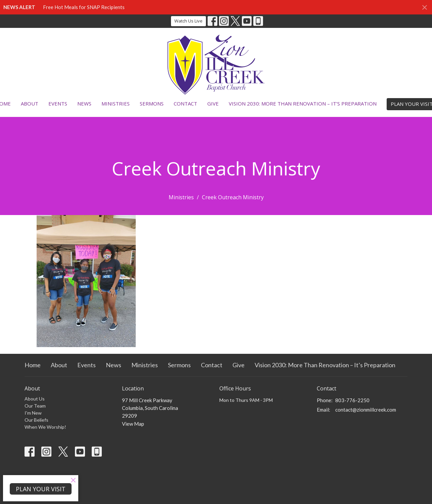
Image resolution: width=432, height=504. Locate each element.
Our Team (35, 406)
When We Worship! (45, 427)
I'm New (33, 413)
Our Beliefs (36, 420)
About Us (35, 399)
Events (58, 103)
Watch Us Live (188, 21)
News (84, 103)
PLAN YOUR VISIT (41, 489)
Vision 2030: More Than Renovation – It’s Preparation (303, 103)
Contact (185, 103)
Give (213, 103)
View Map (133, 424)
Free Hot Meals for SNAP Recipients (84, 7)
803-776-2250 (352, 400)
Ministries (116, 103)
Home (33, 365)
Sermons (152, 103)
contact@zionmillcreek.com (366, 410)
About (30, 103)
